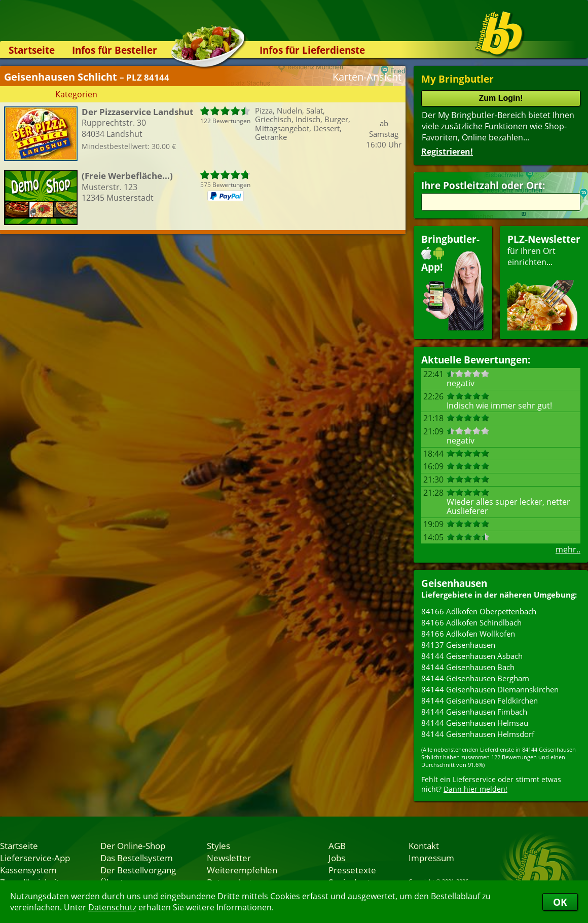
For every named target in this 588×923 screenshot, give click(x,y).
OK (560, 902)
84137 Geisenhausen (458, 645)
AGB (337, 845)
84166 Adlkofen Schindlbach (471, 622)
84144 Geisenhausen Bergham (475, 678)
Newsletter (229, 858)
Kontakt (424, 845)
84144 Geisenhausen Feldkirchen (480, 700)
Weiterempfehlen (242, 870)
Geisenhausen (454, 583)
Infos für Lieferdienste (312, 50)
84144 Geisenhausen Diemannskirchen (490, 689)
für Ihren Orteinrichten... (544, 282)
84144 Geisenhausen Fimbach (474, 712)
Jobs (337, 858)
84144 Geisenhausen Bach (468, 667)
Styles (218, 845)
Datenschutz (112, 907)
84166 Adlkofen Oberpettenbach (479, 611)
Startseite (32, 50)
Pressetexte (352, 870)
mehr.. (568, 549)
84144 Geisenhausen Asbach (472, 656)
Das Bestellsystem (137, 858)
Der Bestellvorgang (138, 870)
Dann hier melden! (475, 789)
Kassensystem (28, 870)
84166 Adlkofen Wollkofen (468, 634)
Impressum (431, 858)
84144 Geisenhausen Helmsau (475, 723)
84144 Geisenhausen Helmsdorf (478, 734)
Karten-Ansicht (367, 77)
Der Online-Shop (133, 845)
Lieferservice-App (35, 858)
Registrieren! (447, 152)
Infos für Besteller (115, 50)
